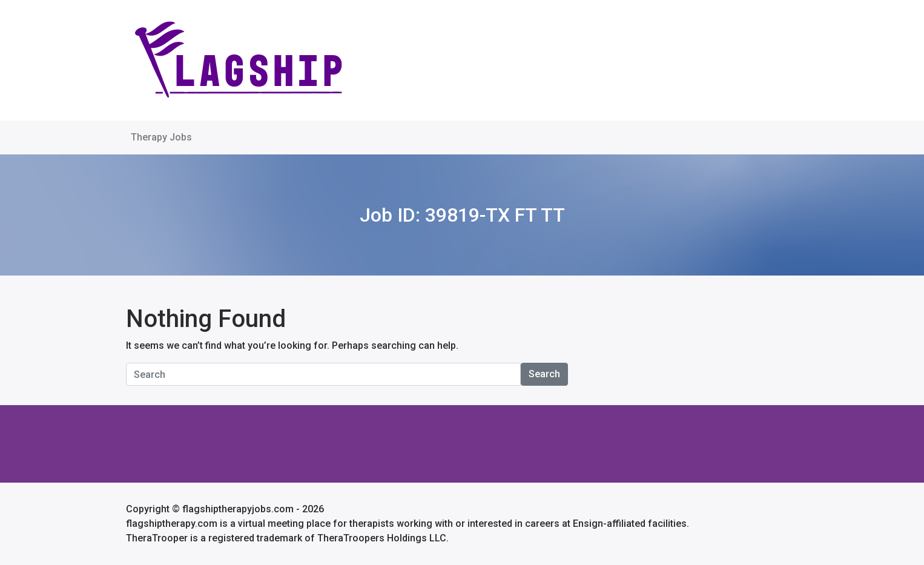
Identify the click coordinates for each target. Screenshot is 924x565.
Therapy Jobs (161, 137)
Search (544, 374)
